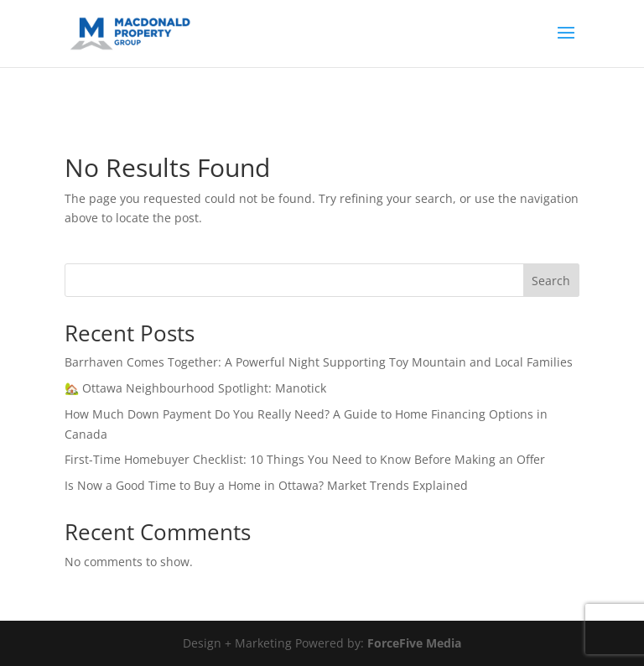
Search (551, 281)
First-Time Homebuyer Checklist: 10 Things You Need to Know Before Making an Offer (305, 459)
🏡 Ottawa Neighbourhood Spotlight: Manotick (195, 388)
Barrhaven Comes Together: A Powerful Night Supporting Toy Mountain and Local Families (319, 362)
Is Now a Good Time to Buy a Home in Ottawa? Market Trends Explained (266, 485)
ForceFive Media (414, 643)
